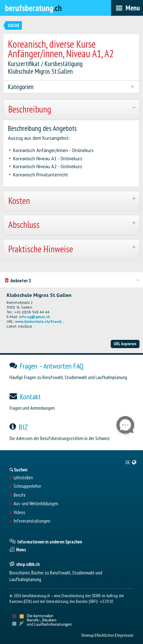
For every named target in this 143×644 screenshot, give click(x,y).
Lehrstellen (23, 478)
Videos (19, 512)
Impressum (125, 635)
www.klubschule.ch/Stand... (40, 321)
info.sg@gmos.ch (34, 317)
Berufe (20, 495)
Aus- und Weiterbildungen (36, 504)
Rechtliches (105, 635)
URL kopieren (125, 344)
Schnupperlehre (27, 486)
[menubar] (127, 8)
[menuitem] (131, 462)
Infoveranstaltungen (32, 521)
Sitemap (87, 635)
